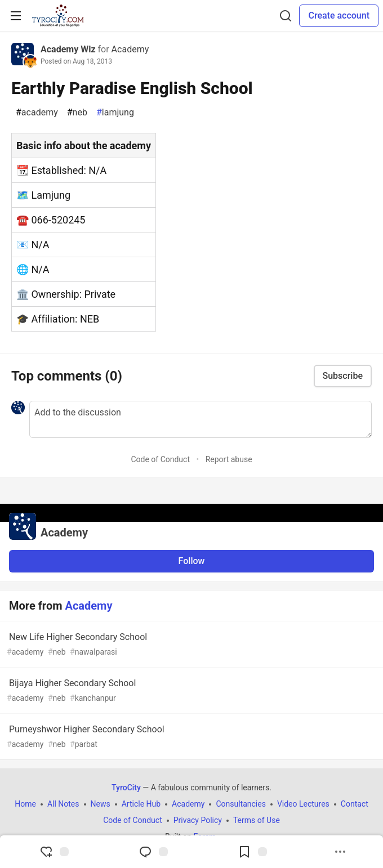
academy (37, 113)
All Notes (63, 804)
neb (77, 113)
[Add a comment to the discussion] (201, 419)
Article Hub (141, 804)
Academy (130, 49)
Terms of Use (257, 820)
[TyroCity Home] (58, 16)
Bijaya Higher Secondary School (190, 691)
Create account (339, 15)
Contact (355, 804)
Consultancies (241, 804)
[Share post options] (340, 852)
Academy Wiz (68, 49)
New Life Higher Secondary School (190, 645)
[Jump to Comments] (153, 852)
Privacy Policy (198, 820)
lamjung (115, 113)
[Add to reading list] (252, 852)
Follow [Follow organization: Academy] (192, 561)
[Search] (286, 16)
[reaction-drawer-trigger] (54, 852)
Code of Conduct (160, 459)
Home (25, 804)
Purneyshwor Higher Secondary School (190, 737)
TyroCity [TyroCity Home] (126, 788)
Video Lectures (303, 804)
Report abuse (229, 459)
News (101, 804)
